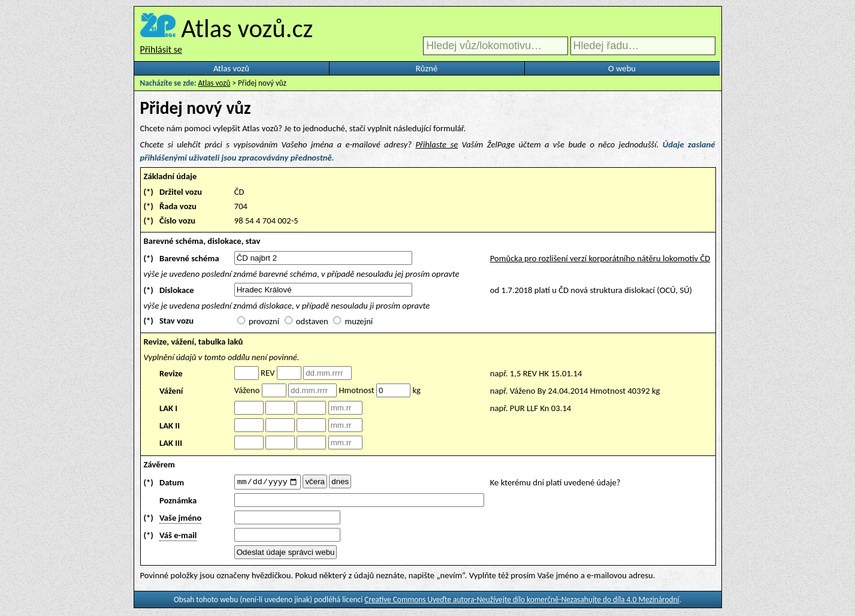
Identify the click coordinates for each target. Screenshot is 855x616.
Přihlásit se (161, 49)
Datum (172, 483)
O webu (622, 68)
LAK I (168, 408)
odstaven (312, 321)
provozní (264, 321)
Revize (171, 373)
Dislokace (177, 290)
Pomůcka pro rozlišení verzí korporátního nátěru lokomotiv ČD (600, 258)
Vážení (171, 391)
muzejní (359, 321)
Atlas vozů (231, 68)
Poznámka (178, 502)
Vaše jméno (180, 520)
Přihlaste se (436, 144)
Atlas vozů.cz (247, 28)
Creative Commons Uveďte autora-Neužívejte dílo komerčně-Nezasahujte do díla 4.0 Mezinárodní (522, 601)
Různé (427, 68)
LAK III (171, 443)
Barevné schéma (189, 258)
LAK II (170, 425)
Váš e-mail (178, 537)
